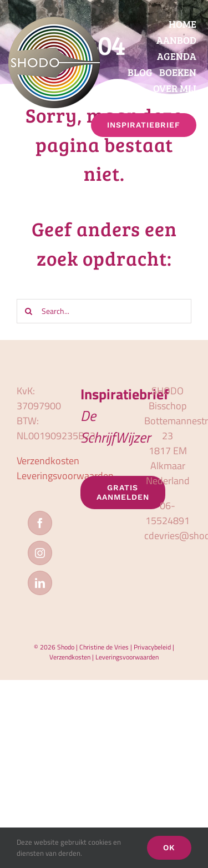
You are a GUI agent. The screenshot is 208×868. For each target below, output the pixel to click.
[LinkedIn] (40, 583)
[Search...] (104, 311)
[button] (196, 144)
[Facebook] (40, 523)
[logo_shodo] (54, 21)
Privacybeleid (152, 647)
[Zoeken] (29, 311)
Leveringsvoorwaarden (65, 476)
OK (169, 847)
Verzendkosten (48, 461)
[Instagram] (40, 553)
